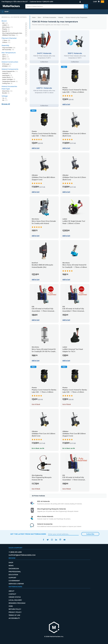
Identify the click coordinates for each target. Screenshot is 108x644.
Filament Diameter (9, 38)
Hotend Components (10, 69)
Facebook (44, 540)
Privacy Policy (15, 612)
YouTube (65, 540)
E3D (5, 23)
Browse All (6, 104)
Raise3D (6, 31)
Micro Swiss (7, 27)
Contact (12, 594)
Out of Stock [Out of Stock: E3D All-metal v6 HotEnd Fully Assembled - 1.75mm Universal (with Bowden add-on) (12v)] (67, 489)
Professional (15, 572)
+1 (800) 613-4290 (47, 2)
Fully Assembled (9, 48)
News (11, 566)
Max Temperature (9, 53)
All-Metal (6, 66)
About (11, 591)
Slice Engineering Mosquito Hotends (13, 33)
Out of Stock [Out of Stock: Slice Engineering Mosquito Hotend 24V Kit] (36, 489)
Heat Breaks (7, 75)
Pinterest (60, 540)
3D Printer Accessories (49, 17)
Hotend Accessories (9, 86)
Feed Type (6, 89)
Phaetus (6, 29)
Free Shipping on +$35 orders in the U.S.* (15, 2)
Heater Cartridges (9, 79)
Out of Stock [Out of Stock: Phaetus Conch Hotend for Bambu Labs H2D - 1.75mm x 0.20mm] (67, 404)
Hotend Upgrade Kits (10, 71)
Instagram (52, 540)
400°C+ (6, 59)
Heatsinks (6, 73)
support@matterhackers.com (22, 555)
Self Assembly (8, 50)
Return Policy (15, 609)
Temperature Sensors (10, 82)
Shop (11, 563)
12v (4, 98)
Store (39, 17)
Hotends (61, 17)
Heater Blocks (8, 77)
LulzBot (6, 25)
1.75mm (6, 41)
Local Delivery (15, 600)
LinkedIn (56, 540)
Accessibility (14, 618)
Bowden (6, 93)
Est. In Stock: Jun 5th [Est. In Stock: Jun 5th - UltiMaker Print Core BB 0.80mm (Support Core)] (69, 448)
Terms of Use (14, 615)
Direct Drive (7, 91)
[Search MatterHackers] (86, 6)
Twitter (48, 540)
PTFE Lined (7, 64)
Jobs (11, 606)
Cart (99, 2)
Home (34, 17)
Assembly (5, 45)
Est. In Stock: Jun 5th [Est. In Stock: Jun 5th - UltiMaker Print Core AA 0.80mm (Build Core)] (38, 448)
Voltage (5, 96)
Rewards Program (17, 603)
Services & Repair (16, 584)
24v (5, 100)
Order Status (15, 597)
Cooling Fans (7, 83)
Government (14, 581)
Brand (4, 21)
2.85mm (6, 42)
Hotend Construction (10, 62)
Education (13, 575)
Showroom (14, 569)
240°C (5, 55)
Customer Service (36, 2)
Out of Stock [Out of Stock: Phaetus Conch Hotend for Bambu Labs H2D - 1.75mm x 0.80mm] (36, 404)
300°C (6, 57)
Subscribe (90, 534)
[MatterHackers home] (11, 6)
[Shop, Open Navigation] (5, 12)
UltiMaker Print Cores (10, 35)
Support (12, 578)
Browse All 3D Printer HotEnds (14, 17)
